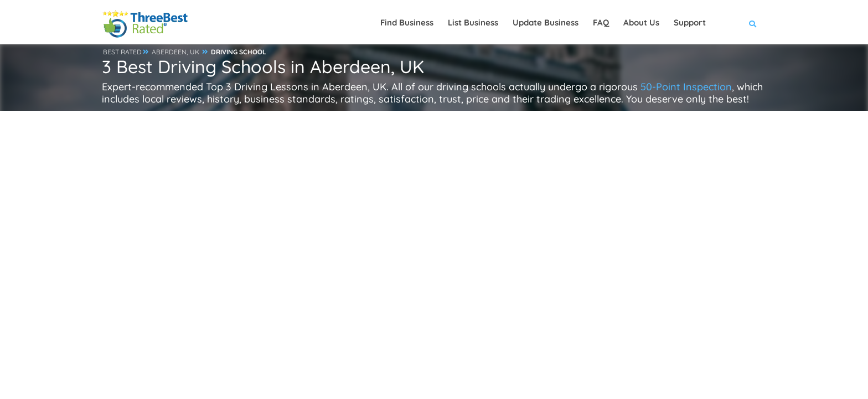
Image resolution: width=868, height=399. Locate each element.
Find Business (407, 22)
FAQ (601, 22)
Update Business (546, 22)
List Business (473, 22)
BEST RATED (122, 52)
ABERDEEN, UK (175, 52)
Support (690, 22)
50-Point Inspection (686, 87)
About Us (641, 22)
